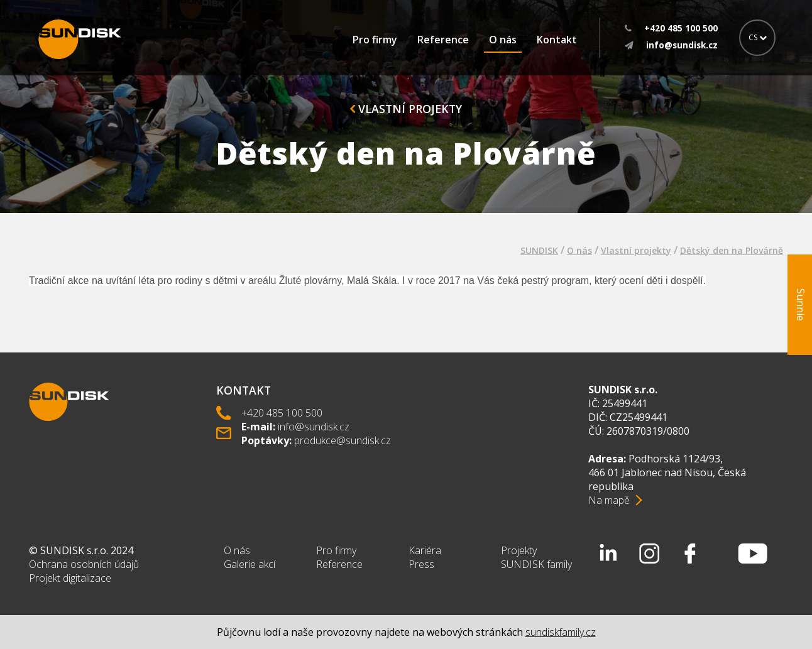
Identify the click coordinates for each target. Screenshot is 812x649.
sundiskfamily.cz (561, 632)
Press (421, 564)
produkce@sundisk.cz (343, 440)
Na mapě (609, 500)
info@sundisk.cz (314, 427)
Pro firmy (375, 40)
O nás (503, 40)
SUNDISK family (536, 564)
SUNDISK (539, 250)
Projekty (519, 550)
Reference (443, 40)
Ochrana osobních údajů (84, 564)
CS (758, 37)
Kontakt (557, 40)
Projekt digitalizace (70, 578)
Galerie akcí (250, 564)
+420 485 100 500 (282, 413)
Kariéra (425, 550)
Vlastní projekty (406, 109)
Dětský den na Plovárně (732, 250)
